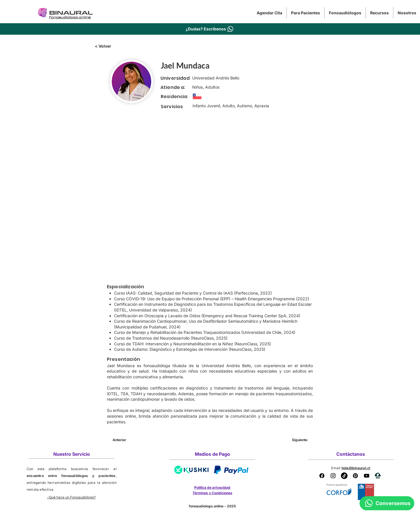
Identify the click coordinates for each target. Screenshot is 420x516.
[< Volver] (114, 46)
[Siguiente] (293, 440)
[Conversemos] (387, 503)
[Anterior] (132, 440)
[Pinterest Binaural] (355, 476)
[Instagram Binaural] (333, 476)
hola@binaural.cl (356, 468)
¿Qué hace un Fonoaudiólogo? (71, 497)
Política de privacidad (212, 487)
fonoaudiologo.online (206, 506)
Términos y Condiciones (212, 493)
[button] (306, 13)
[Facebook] (322, 476)
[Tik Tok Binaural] (344, 476)
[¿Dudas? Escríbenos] (210, 29)
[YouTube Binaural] (367, 476)
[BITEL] (378, 476)
